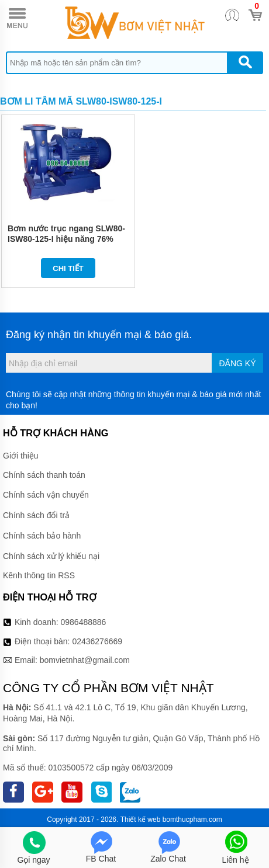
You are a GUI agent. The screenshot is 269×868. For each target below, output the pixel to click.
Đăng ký (237, 363)
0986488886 (84, 622)
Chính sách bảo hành (42, 536)
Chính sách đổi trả (36, 515)
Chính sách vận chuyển (46, 495)
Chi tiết (68, 268)
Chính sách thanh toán (44, 475)
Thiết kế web (141, 820)
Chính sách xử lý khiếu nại (51, 556)
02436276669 (97, 641)
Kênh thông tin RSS (39, 575)
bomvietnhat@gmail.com (85, 660)
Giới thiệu (21, 456)
